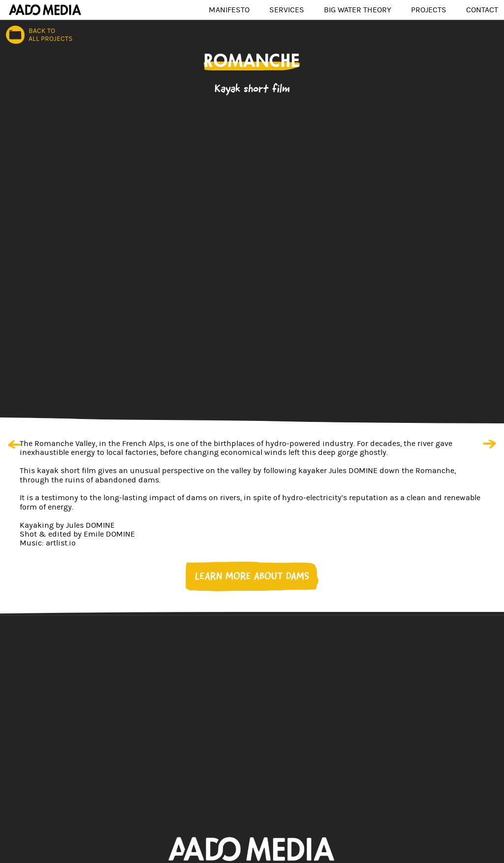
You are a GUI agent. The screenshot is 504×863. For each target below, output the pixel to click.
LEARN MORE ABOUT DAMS (252, 576)
